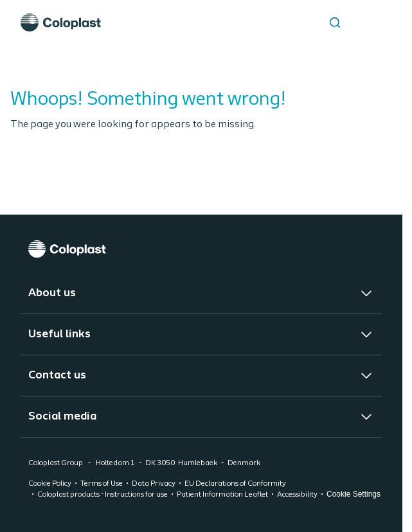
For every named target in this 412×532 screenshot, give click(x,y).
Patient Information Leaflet (222, 495)
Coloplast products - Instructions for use (103, 495)
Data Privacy (154, 484)
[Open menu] (367, 22)
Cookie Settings (354, 494)
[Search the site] (335, 22)
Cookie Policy (50, 484)
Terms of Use (102, 484)
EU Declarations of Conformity (235, 484)
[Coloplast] (201, 249)
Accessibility (297, 495)
